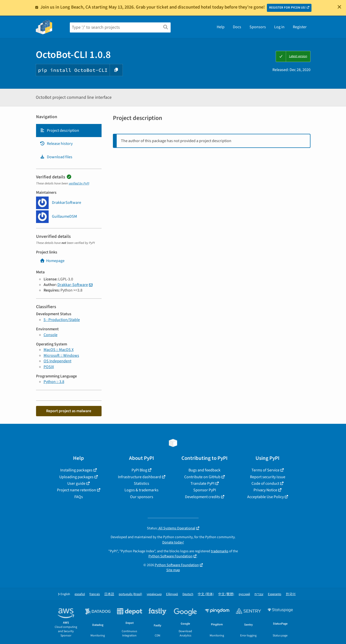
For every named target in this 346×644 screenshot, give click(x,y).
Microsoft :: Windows (61, 356)
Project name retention (76, 490)
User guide (76, 484)
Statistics (141, 484)
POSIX (49, 367)
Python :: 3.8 (54, 382)
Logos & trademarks (141, 490)
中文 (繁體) (226, 594)
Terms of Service (265, 470)
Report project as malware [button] (69, 411)
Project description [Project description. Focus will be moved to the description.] (59, 131)
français (95, 594)
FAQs (79, 497)
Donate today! (173, 542)
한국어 (291, 594)
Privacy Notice (265, 490)
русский (244, 594)
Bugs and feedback (205, 470)
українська (154, 594)
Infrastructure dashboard (139, 477)
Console (51, 335)
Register (300, 27)
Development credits (202, 497)
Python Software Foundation (170, 556)
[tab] (69, 131)
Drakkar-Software (73, 285)
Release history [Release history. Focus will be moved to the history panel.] (56, 144)
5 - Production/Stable (62, 320)
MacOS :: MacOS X (59, 350)
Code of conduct (265, 484)
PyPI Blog (139, 470)
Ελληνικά (172, 594)
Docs (237, 27)
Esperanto (275, 594)
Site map (173, 570)
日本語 (109, 594)
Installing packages (76, 470)
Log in (279, 27)
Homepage (52, 261)
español (80, 594)
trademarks (220, 551)
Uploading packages (76, 477)
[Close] (339, 7)
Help (221, 27)
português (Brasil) (130, 594)
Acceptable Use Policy (265, 497)
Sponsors (258, 27)
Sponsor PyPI (205, 490)
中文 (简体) (206, 594)
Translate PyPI (202, 484)
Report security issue (268, 477)
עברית (259, 594)
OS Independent (57, 361)
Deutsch (188, 594)
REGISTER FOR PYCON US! (287, 8)
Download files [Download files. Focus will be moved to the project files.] (56, 157)
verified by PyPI (79, 183)
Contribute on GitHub (202, 477)
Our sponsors (142, 497)
